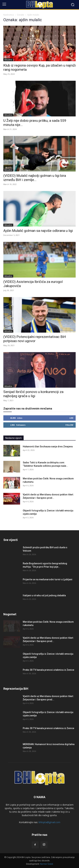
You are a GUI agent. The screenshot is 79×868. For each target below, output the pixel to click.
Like (71, 418)
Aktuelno (8, 60)
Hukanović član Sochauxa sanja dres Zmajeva (48, 447)
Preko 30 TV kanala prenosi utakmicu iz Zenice (48, 670)
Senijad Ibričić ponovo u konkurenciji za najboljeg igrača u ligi (33, 394)
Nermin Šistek (47, 864)
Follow (69, 425)
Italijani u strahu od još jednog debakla (44, 595)
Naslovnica (9, 15)
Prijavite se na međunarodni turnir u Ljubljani (48, 579)
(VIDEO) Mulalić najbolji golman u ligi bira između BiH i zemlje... (35, 178)
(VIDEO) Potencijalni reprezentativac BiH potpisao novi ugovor (35, 339)
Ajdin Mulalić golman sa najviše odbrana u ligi (38, 231)
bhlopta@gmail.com (49, 822)
